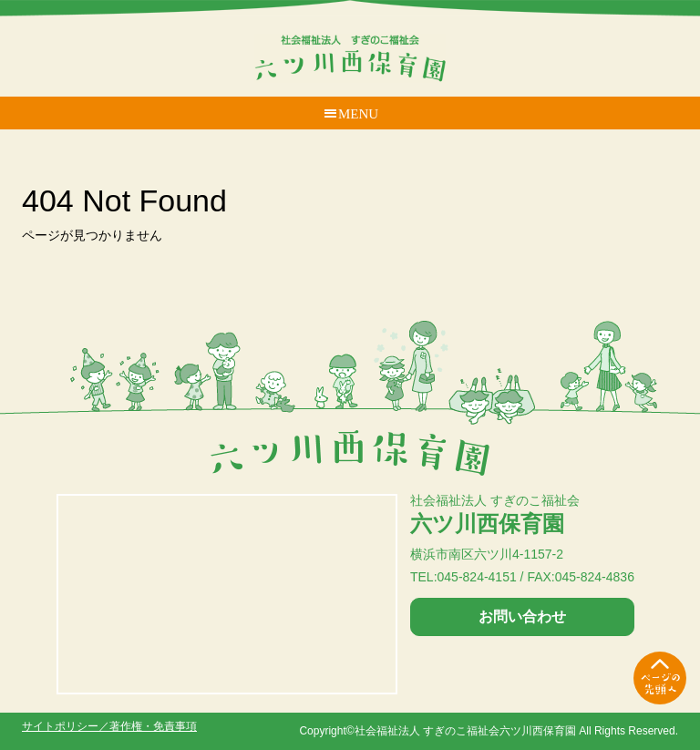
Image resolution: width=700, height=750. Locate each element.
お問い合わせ (522, 616)
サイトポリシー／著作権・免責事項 (109, 726)
